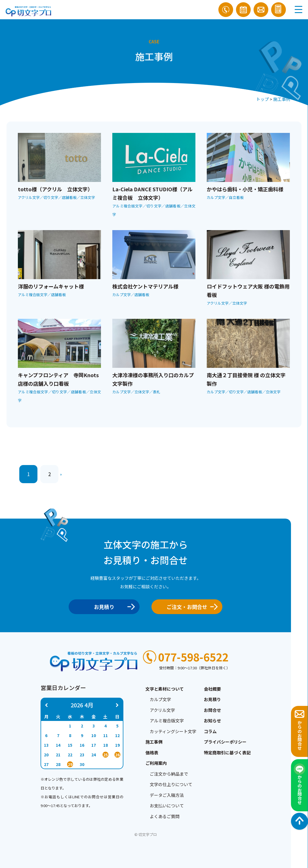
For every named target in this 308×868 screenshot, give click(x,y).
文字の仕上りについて (171, 784)
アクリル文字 (162, 710)
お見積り (112, 607)
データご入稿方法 (167, 795)
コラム (210, 731)
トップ (262, 99)
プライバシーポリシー (225, 742)
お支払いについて (167, 806)
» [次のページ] (61, 474)
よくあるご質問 (165, 816)
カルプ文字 (160, 699)
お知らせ (212, 720)
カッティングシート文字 (173, 731)
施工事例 (282, 99)
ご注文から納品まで (169, 774)
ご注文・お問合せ (190, 607)
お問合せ (212, 710)
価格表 (152, 753)
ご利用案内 (156, 763)
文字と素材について (165, 689)
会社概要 (212, 689)
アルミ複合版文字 (167, 720)
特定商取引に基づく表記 (227, 753)
